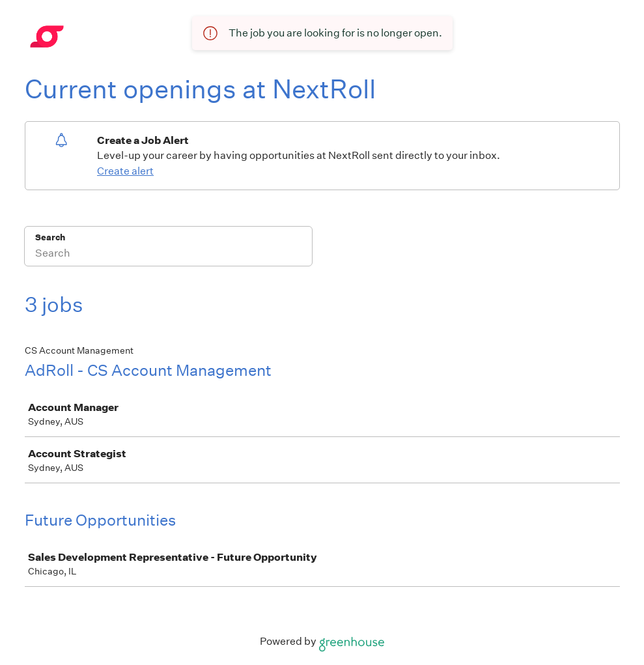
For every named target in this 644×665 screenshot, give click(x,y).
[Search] (168, 255)
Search (50, 237)
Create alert (125, 171)
